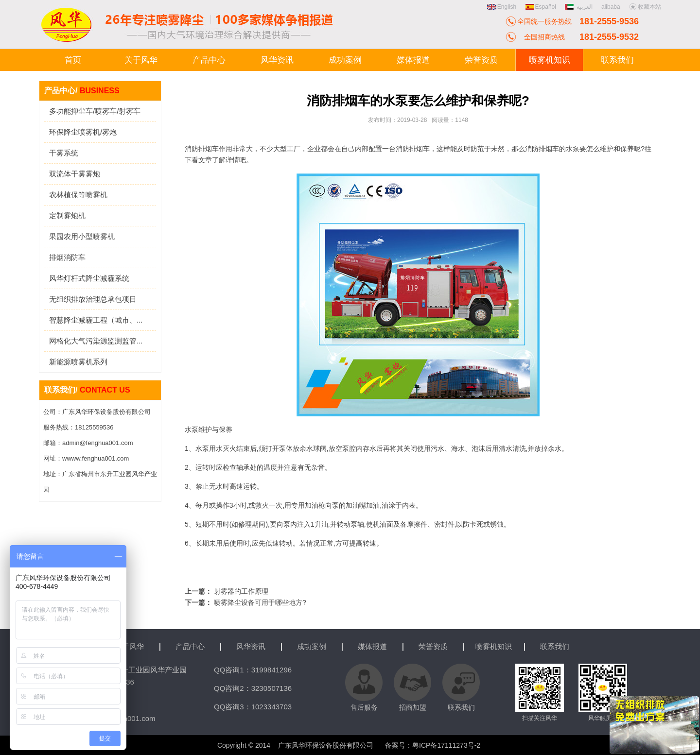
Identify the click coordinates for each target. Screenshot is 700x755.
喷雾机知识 (494, 646)
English (502, 7)
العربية (579, 7)
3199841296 (271, 670)
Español (541, 7)
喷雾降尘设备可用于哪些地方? (260, 602)
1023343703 (271, 707)
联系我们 (555, 646)
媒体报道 (372, 646)
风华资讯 (251, 646)
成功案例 (312, 646)
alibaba (611, 7)
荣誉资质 (433, 646)
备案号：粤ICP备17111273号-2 (433, 745)
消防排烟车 (413, 149)
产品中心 (190, 646)
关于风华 (129, 646)
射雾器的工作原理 (241, 591)
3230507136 (271, 688)
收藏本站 (645, 7)
